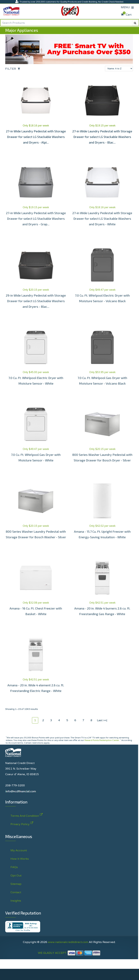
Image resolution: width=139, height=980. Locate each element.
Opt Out (16, 875)
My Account (19, 850)
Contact (16, 892)
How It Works (20, 859)
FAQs (14, 867)
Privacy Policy (20, 823)
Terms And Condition (25, 815)
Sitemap (16, 884)
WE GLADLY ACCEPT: (69, 953)
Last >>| (102, 720)
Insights (16, 901)
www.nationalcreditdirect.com (68, 942)
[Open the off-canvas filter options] (14, 69)
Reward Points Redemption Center (102, 740)
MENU (126, 7)
